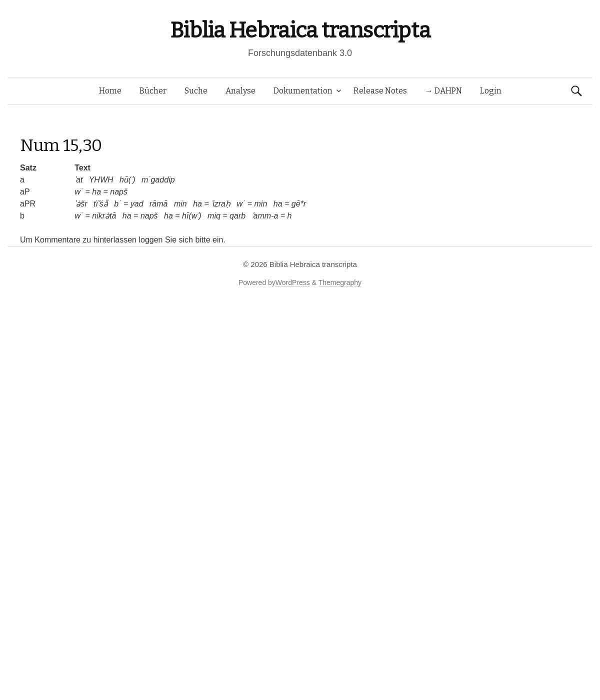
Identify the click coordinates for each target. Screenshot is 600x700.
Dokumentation (303, 91)
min (180, 204)
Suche (196, 91)
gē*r (299, 204)
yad (137, 204)
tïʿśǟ (101, 204)
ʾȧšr (81, 204)
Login (491, 91)
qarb (237, 216)
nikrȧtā (104, 216)
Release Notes (380, 91)
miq (214, 216)
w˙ (79, 192)
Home (110, 91)
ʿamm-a (265, 216)
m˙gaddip (158, 180)
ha (96, 192)
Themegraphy (340, 282)
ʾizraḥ (221, 204)
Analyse (240, 91)
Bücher (153, 91)
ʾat (78, 180)
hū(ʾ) (127, 180)
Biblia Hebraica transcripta (300, 30)
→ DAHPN (443, 91)
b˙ (117, 204)
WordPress (293, 282)
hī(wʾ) (192, 216)
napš (119, 192)
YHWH (101, 180)
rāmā (158, 204)
